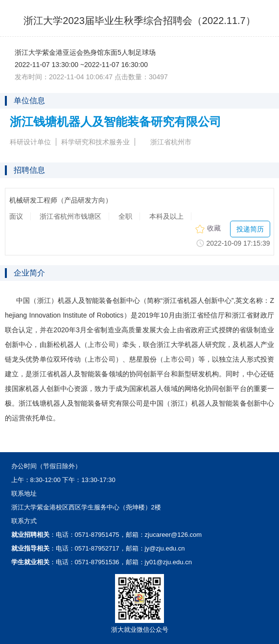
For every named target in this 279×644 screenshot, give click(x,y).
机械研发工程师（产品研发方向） (61, 200)
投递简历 (250, 229)
